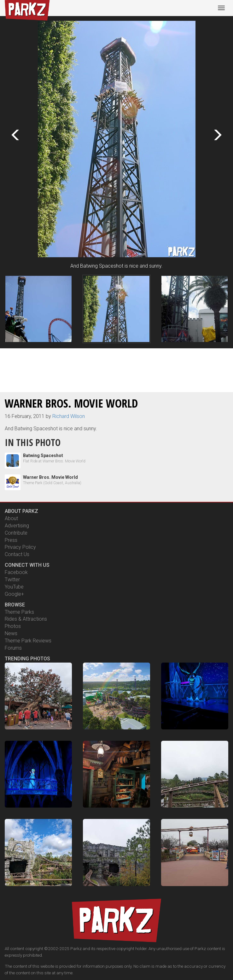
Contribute (16, 533)
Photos (13, 626)
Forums (13, 648)
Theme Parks (19, 612)
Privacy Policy (20, 547)
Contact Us (17, 554)
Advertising (17, 526)
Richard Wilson (69, 416)
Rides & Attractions (26, 619)
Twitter (12, 580)
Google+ (14, 594)
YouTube (14, 587)
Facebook (16, 572)
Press (11, 540)
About (11, 518)
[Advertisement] (117, 369)
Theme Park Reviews (28, 641)
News (11, 633)
